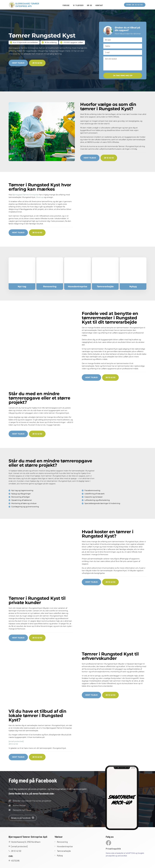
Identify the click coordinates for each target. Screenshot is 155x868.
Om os (90, 5)
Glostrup (40, 197)
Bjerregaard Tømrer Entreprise (25, 195)
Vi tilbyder (78, 5)
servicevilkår (122, 856)
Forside (66, 5)
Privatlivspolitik (113, 849)
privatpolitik (110, 856)
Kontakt (99, 5)
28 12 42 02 (13, 744)
